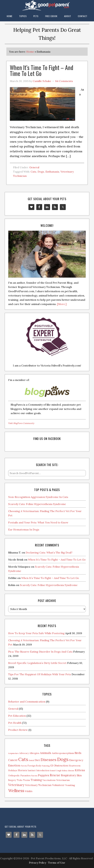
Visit (21, 423)
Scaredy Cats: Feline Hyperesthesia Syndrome (37, 504)
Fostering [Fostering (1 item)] (46, 766)
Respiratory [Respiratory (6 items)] (68, 775)
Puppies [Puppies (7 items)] (44, 775)
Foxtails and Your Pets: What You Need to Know (38, 522)
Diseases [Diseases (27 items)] (48, 760)
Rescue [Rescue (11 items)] (55, 775)
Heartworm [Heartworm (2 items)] (75, 766)
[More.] (62, 304)
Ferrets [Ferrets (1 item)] (24, 766)
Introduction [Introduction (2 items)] (43, 770)
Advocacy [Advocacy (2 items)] (24, 753)
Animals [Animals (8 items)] (46, 753)
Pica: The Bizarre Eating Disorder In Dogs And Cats (40, 652)
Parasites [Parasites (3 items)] (26, 775)
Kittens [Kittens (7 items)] (80, 770)
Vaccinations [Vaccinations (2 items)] (49, 780)
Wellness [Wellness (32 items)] (16, 791)
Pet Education (17, 716)
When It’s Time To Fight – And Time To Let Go (42, 70)
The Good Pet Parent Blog (47, 5)
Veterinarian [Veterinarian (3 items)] (63, 780)
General (34, 167)
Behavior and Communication (27, 702)
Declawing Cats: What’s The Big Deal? (49, 552)
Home (30, 52)
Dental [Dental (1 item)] (31, 760)
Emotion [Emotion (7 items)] (14, 765)
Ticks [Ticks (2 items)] (20, 780)
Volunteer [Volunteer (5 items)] (58, 785)
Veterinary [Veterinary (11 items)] (16, 785)
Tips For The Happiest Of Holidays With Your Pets (40, 674)
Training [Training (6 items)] (36, 780)
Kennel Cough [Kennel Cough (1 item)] (56, 771)
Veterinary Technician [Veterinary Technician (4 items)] (38, 785)
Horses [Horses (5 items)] (22, 770)
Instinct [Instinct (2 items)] (32, 770)
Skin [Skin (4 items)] (79, 775)
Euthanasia (52, 172)
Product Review (18, 730)
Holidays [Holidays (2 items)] (13, 770)
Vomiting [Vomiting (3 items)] (70, 785)
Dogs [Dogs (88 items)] (63, 759)
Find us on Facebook (47, 439)
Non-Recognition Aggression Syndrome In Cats (38, 497)
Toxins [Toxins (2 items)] (27, 780)
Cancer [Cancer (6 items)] (13, 760)
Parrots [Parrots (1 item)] (34, 776)
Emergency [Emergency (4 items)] (76, 760)
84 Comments (64, 81)
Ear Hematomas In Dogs (24, 529)
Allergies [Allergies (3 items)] (34, 753)
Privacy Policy (38, 863)
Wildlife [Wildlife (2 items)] (29, 791)
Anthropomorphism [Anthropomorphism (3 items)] (63, 753)
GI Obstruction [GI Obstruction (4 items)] (59, 766)
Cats (33, 172)
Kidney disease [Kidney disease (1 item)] (68, 771)
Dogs (41, 172)
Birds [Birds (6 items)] (78, 753)
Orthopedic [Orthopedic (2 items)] (14, 775)
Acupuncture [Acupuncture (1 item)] (13, 753)
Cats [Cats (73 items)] (23, 759)
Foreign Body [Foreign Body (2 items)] (34, 766)
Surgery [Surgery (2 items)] (12, 780)
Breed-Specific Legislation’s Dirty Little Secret (37, 663)
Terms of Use (57, 863)
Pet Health (15, 723)
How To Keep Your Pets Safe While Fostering (36, 633)
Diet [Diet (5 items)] (37, 760)
